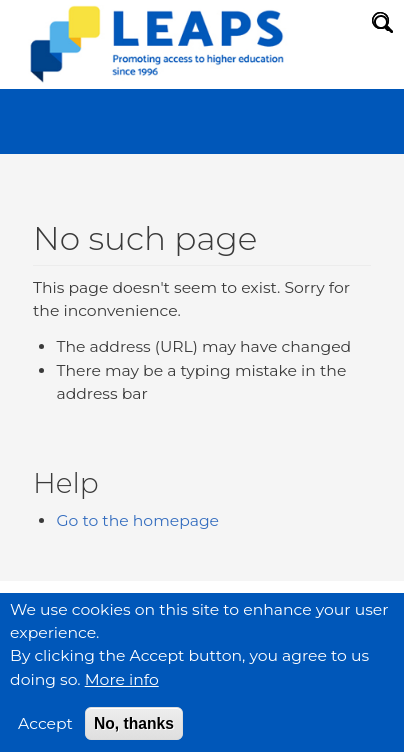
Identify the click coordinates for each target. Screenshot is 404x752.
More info (122, 690)
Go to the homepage (137, 520)
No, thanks (134, 734)
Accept (45, 734)
